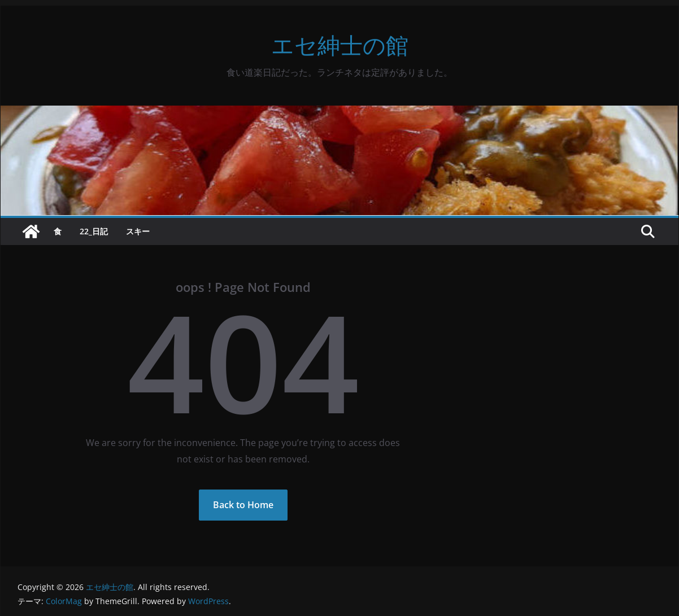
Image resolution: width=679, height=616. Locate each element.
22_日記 (94, 231)
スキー (138, 231)
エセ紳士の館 (340, 45)
